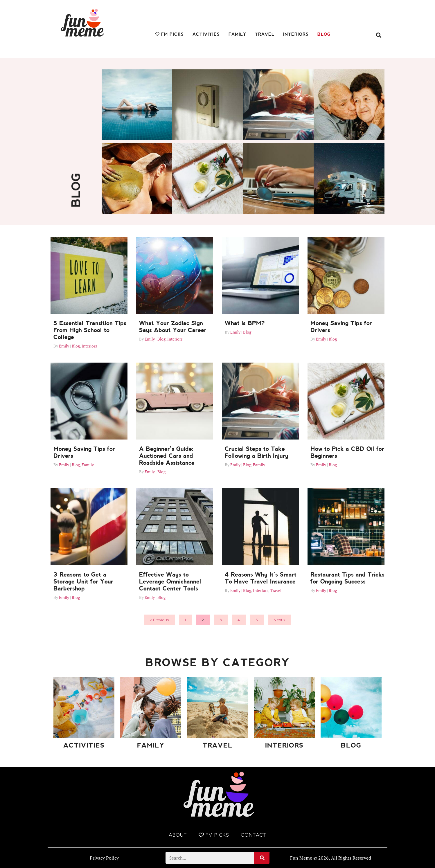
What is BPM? (245, 323)
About (178, 835)
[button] (379, 35)
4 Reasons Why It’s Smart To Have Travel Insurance (261, 578)
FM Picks (170, 34)
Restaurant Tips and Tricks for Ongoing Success (347, 578)
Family (237, 34)
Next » (279, 620)
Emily (64, 346)
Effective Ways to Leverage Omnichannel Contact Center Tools (170, 581)
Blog (324, 34)
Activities (206, 34)
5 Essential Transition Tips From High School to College (90, 330)
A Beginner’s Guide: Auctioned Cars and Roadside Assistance (167, 456)
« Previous (160, 620)
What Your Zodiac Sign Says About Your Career (173, 327)
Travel (265, 34)
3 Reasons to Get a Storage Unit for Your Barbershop (83, 581)
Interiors (296, 34)
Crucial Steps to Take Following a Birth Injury (257, 452)
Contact (254, 835)
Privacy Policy (104, 858)
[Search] (262, 858)
